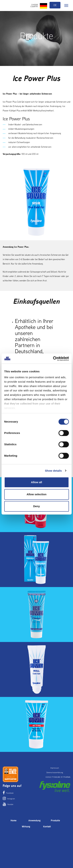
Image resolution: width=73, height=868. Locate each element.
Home (13, 820)
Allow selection (36, 494)
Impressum (55, 768)
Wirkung (26, 827)
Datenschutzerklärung (55, 772)
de (55, 5)
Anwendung (34, 820)
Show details (53, 471)
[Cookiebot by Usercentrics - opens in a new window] (53, 359)
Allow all (36, 482)
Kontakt (47, 827)
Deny (36, 506)
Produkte (55, 820)
